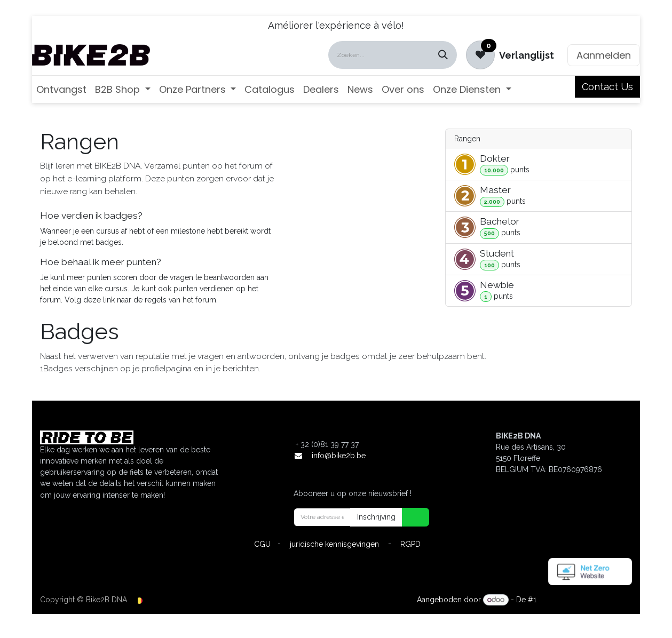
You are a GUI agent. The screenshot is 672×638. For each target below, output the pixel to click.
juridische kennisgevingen (334, 544)
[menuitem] (61, 89)
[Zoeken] (443, 55)
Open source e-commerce (585, 600)
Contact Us (607, 87)
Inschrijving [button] (376, 517)
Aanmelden (604, 55)
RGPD (410, 544)
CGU (262, 544)
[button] (409, 517)
